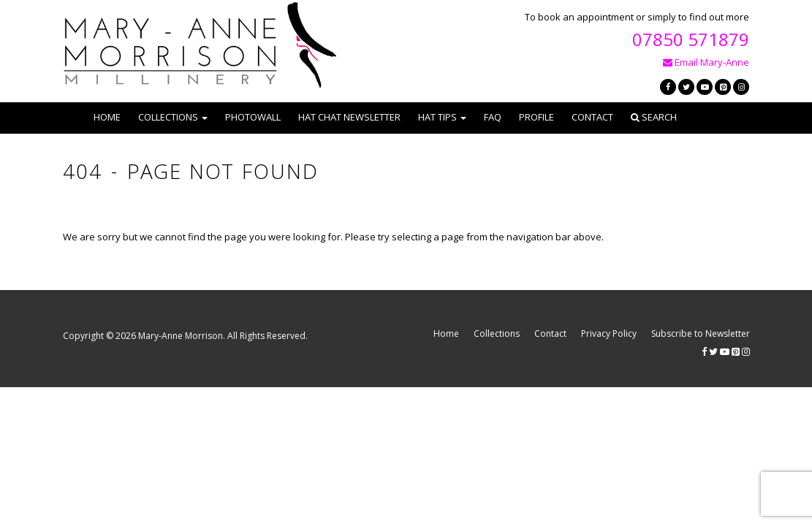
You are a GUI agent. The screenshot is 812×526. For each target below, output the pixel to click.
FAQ (493, 117)
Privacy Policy (609, 333)
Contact (592, 117)
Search (654, 117)
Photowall (253, 117)
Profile (536, 117)
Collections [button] (173, 117)
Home (107, 117)
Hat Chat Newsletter (349, 117)
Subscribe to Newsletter (701, 333)
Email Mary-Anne (706, 62)
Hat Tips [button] (442, 117)
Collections (497, 333)
